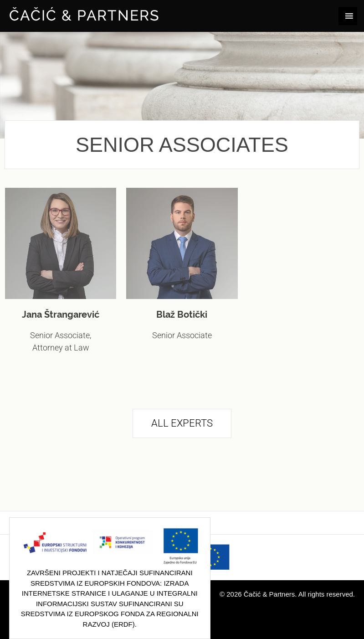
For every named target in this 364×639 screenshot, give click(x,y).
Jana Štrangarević (61, 314)
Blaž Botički (182, 314)
